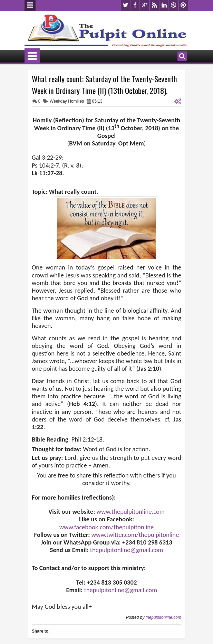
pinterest (183, 5)
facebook (135, 5)
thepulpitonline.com (163, 617)
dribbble (174, 5)
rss (154, 5)
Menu (30, 6)
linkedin (164, 5)
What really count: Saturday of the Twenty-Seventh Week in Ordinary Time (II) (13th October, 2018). (104, 85)
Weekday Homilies (67, 101)
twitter (125, 5)
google (145, 5)
